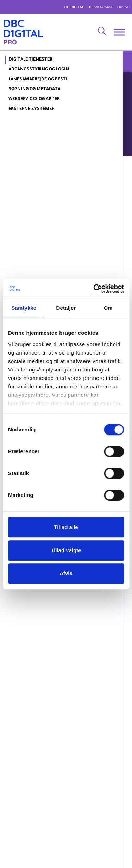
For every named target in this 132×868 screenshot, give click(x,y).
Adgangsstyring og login (39, 70)
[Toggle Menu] (119, 32)
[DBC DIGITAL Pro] (23, 32)
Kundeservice (101, 8)
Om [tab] (108, 308)
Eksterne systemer (31, 109)
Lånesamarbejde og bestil (39, 80)
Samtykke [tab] (24, 308)
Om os (123, 8)
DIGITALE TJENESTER (30, 60)
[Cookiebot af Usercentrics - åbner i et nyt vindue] (94, 289)
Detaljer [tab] (66, 308)
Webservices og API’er (34, 99)
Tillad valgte (66, 550)
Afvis (66, 573)
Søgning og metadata (34, 90)
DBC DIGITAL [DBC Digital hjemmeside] (73, 8)
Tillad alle (66, 527)
